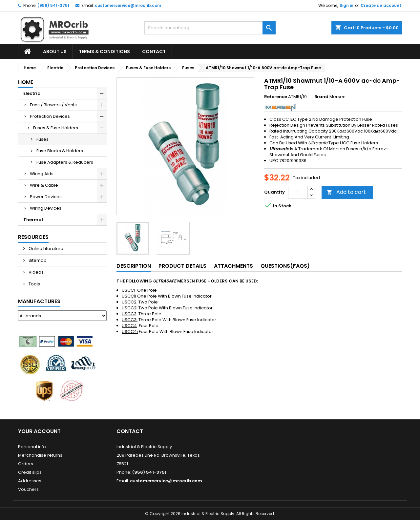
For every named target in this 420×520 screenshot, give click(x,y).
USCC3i (130, 320)
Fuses (42, 139)
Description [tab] (134, 266)
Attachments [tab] (233, 266)
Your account (39, 431)
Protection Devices (50, 116)
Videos (36, 272)
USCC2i (130, 308)
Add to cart (346, 192)
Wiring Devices (46, 208)
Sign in (346, 5)
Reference (276, 97)
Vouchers (28, 489)
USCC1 (128, 290)
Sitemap (37, 260)
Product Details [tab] (182, 266)
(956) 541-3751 (53, 5)
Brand (321, 97)
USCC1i (129, 296)
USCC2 (129, 302)
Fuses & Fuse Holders (56, 128)
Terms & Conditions (104, 52)
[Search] (210, 28)
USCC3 (129, 314)
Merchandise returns (40, 455)
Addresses (30, 481)
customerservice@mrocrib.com (128, 5)
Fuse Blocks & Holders (60, 151)
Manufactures (39, 301)
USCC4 (129, 326)
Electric (32, 93)
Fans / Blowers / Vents (53, 105)
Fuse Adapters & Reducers (65, 162)
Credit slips (30, 472)
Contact (154, 52)
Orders (26, 464)
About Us (55, 52)
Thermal (33, 220)
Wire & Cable (44, 185)
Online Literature (45, 249)
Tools (34, 284)
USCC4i (130, 332)
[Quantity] (298, 192)
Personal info (32, 447)
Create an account (381, 5)
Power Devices (46, 197)
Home (26, 82)
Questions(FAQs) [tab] (285, 266)
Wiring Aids (42, 174)
